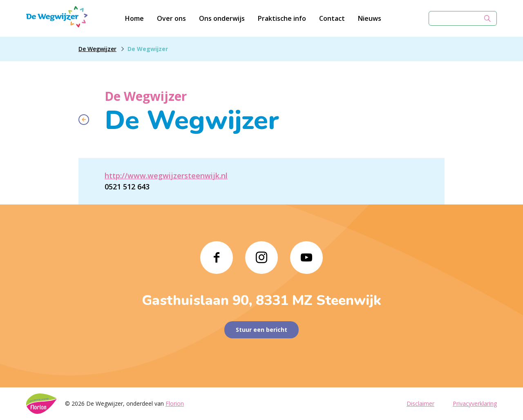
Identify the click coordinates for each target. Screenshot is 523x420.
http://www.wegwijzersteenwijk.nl (166, 176)
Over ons (171, 18)
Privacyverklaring (475, 403)
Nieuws (370, 18)
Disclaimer (420, 403)
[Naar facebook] (217, 258)
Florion (175, 403)
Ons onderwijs (222, 18)
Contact (332, 18)
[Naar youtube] (306, 258)
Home (134, 18)
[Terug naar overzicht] (84, 120)
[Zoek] (487, 18)
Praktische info (282, 18)
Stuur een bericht (261, 330)
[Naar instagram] (261, 258)
